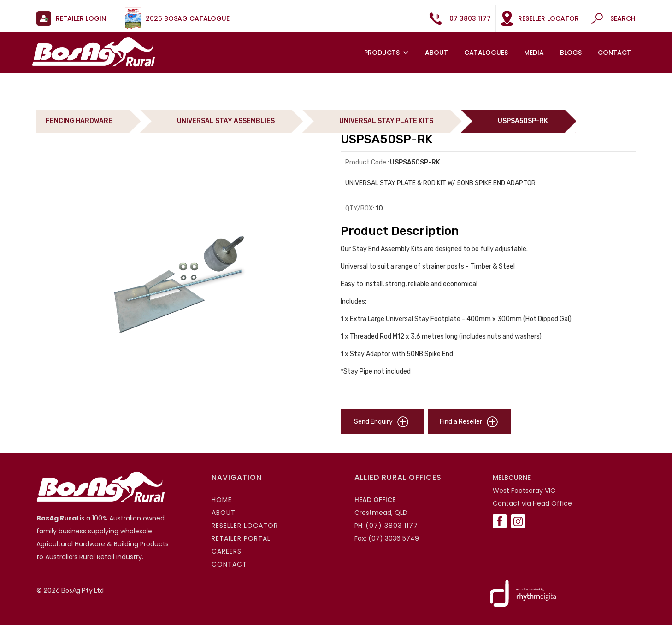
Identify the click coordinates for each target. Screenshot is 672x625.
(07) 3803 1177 (392, 526)
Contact (614, 53)
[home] (94, 52)
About (436, 53)
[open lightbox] (184, 283)
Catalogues (486, 53)
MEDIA (534, 53)
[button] (388, 53)
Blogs (571, 53)
